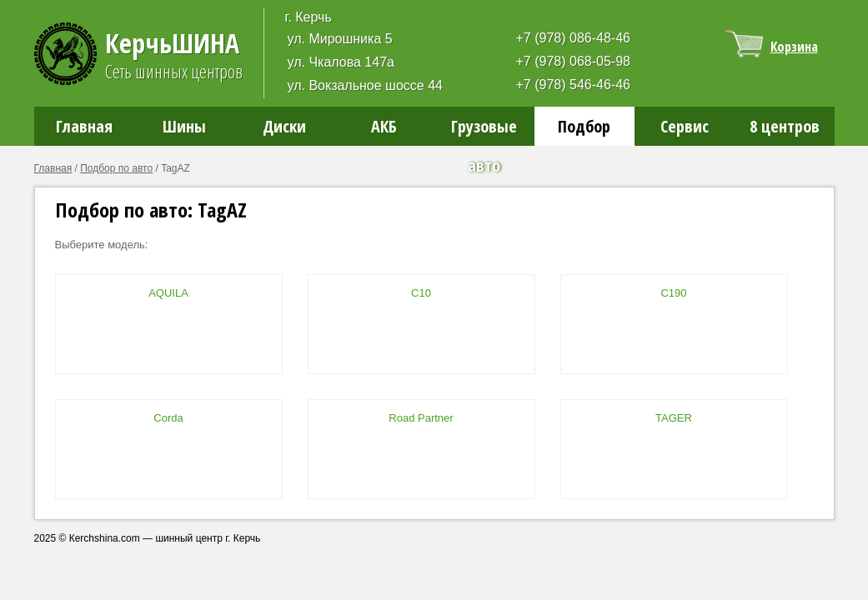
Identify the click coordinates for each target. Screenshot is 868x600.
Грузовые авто (484, 130)
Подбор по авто (116, 168)
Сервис (685, 126)
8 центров (785, 126)
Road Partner (421, 418)
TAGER (674, 418)
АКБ (384, 126)
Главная (84, 126)
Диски (284, 126)
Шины (184, 126)
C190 (673, 293)
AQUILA (168, 293)
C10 (421, 293)
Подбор (584, 126)
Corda (168, 418)
